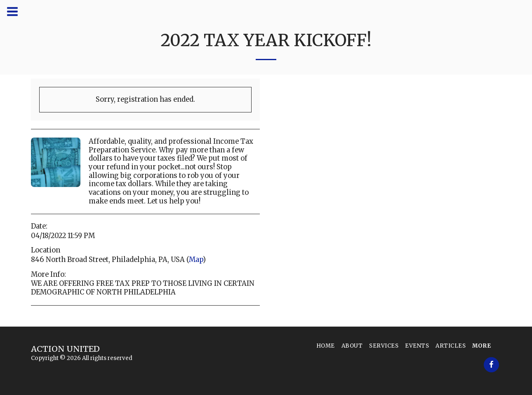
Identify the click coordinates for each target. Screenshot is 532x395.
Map (196, 260)
